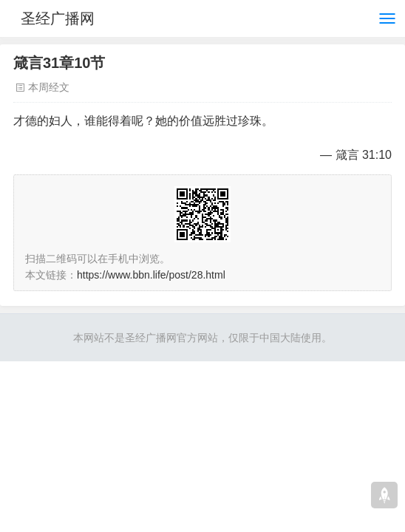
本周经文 (49, 87)
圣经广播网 (58, 18)
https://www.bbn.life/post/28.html (151, 275)
